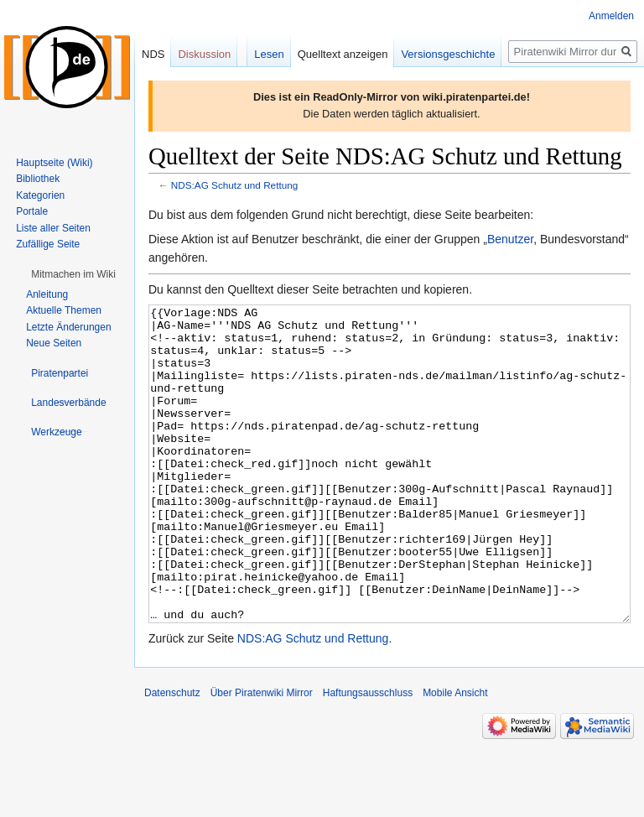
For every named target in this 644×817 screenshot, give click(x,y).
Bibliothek (38, 179)
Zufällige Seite (48, 244)
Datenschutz (172, 756)
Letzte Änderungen (68, 327)
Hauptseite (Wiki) (54, 163)
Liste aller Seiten (53, 228)
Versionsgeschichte (448, 54)
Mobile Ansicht (455, 756)
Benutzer (510, 239)
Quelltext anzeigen (343, 54)
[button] (73, 274)
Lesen (269, 54)
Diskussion (204, 54)
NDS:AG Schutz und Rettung (235, 185)
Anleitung (47, 294)
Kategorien (40, 195)
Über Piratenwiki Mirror (262, 756)
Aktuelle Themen (64, 310)
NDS (153, 54)
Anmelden (611, 16)
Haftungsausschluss (368, 756)
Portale (32, 211)
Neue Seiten (54, 343)
